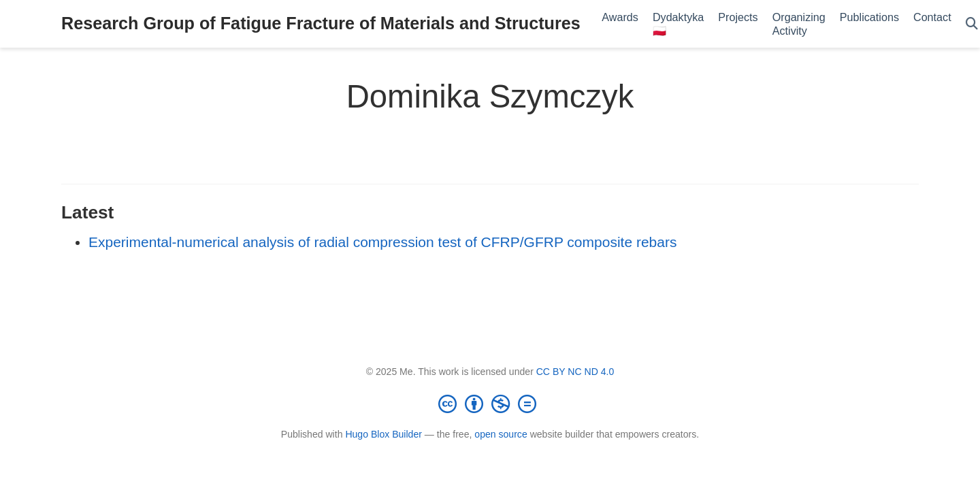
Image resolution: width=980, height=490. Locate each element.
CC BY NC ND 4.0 (575, 372)
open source (501, 434)
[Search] (972, 24)
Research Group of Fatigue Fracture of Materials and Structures (321, 23)
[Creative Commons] (490, 404)
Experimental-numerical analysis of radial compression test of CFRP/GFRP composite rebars (382, 242)
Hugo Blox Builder (383, 434)
